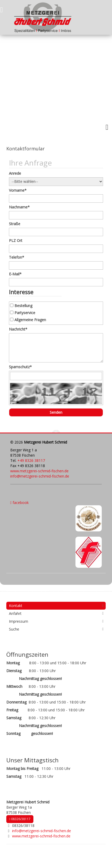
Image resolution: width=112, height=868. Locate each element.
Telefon (17, 257)
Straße (15, 224)
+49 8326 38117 (31, 460)
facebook (19, 503)
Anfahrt (15, 613)
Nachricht (18, 329)
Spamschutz (20, 367)
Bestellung (23, 306)
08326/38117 (20, 819)
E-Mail (15, 274)
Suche (14, 629)
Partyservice (25, 313)
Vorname (18, 190)
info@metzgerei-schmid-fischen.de (40, 476)
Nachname (19, 207)
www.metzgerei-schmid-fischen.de (39, 471)
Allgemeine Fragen (30, 320)
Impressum (19, 621)
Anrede (15, 173)
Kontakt (16, 606)
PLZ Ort (16, 240)
